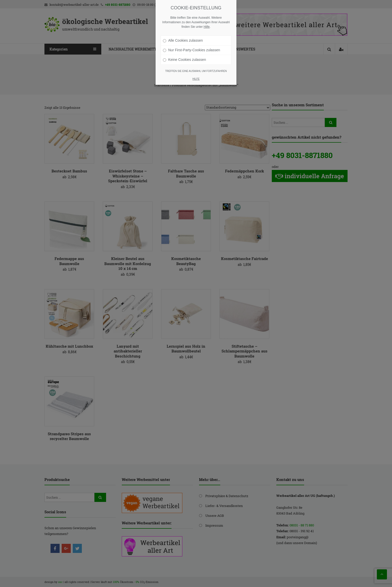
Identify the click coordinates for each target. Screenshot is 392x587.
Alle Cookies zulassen (183, 40)
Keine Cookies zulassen (184, 60)
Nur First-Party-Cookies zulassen (191, 50)
